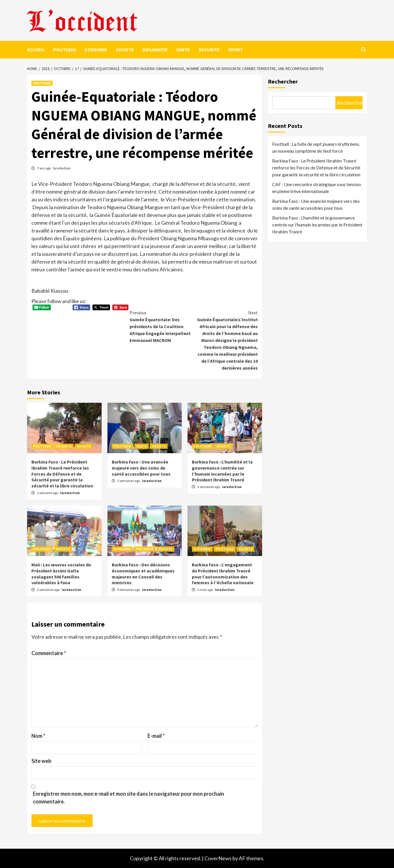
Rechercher (283, 81)
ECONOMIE (96, 50)
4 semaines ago (129, 590)
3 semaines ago (209, 487)
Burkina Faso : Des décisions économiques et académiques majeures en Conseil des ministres (143, 574)
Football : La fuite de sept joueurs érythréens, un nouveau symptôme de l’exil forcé (316, 147)
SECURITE (209, 50)
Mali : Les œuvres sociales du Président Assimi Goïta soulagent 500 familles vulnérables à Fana (61, 574)
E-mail (156, 736)
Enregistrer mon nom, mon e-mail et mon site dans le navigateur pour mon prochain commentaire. (128, 798)
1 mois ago (205, 590)
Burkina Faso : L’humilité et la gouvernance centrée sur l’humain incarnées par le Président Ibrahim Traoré (222, 471)
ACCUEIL (36, 50)
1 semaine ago (48, 493)
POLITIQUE (65, 50)
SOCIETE (125, 50)
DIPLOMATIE (155, 50)
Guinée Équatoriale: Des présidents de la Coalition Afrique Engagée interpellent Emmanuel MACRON (162, 326)
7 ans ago (44, 168)
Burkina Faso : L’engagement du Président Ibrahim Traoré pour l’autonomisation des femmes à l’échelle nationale (223, 574)
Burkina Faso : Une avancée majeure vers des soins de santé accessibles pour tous (141, 468)
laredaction (62, 168)
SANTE (183, 50)
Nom (38, 736)
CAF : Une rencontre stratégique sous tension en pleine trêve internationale (317, 188)
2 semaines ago (129, 481)
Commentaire (49, 653)
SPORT (236, 50)
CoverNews (218, 858)
